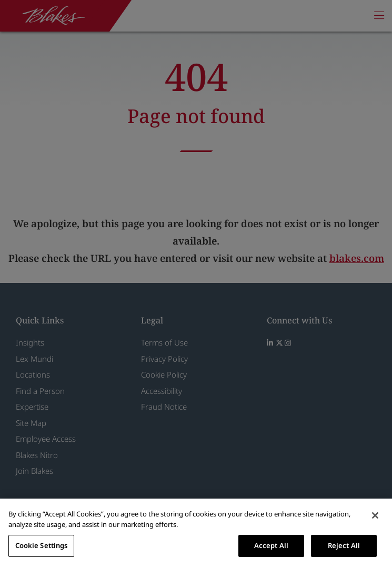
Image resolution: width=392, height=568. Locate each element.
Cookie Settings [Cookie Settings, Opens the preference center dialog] (42, 545)
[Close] (375, 515)
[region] (196, 533)
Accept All (271, 545)
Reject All (344, 545)
